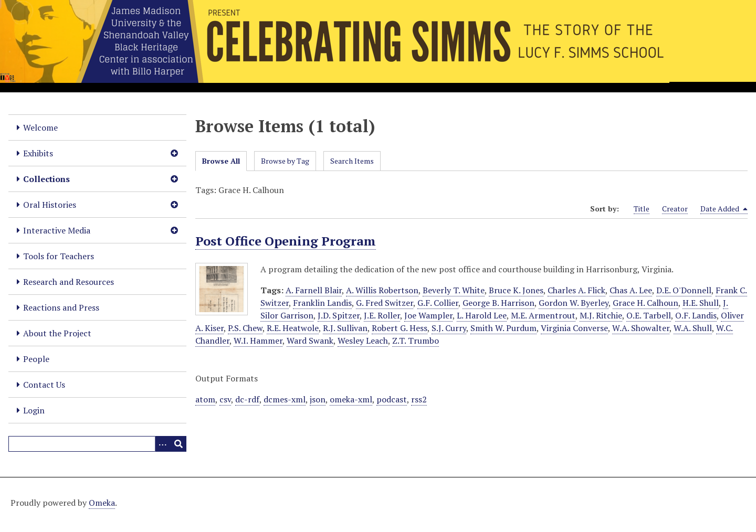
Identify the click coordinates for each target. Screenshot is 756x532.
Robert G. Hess (400, 328)
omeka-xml (351, 399)
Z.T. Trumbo (416, 341)
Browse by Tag (285, 161)
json (318, 399)
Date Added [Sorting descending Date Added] (724, 209)
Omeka (102, 503)
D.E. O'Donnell (684, 290)
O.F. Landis (696, 315)
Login (34, 410)
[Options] (163, 444)
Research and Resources (69, 282)
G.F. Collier (438, 303)
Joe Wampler (428, 315)
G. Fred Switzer (385, 303)
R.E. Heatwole (293, 328)
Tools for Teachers (59, 256)
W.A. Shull (693, 328)
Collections (46, 179)
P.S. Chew (245, 328)
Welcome (40, 127)
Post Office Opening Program (286, 241)
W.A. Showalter (641, 328)
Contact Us (44, 385)
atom (205, 399)
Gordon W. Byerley (574, 303)
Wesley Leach (363, 341)
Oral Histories (50, 205)
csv (225, 399)
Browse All (221, 161)
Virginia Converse (574, 328)
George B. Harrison (498, 303)
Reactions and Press (61, 307)
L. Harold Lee (482, 315)
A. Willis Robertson (382, 290)
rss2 (419, 399)
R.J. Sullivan (345, 328)
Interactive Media (57, 230)
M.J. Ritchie (601, 315)
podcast (392, 399)
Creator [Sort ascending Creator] (675, 209)
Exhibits (38, 153)
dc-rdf (247, 399)
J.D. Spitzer (339, 315)
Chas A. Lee (631, 290)
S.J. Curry (449, 328)
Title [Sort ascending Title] (642, 209)
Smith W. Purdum (503, 328)
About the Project (57, 333)
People (36, 359)
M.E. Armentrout (543, 315)
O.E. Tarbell (649, 315)
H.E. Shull (701, 303)
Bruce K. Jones (516, 290)
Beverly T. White (454, 290)
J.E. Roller (382, 315)
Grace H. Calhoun (645, 303)
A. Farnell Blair (314, 290)
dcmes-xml (285, 399)
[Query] (97, 444)
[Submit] (178, 444)
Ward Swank (310, 341)
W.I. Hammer (258, 341)
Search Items (352, 161)
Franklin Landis (322, 303)
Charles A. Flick (576, 290)
